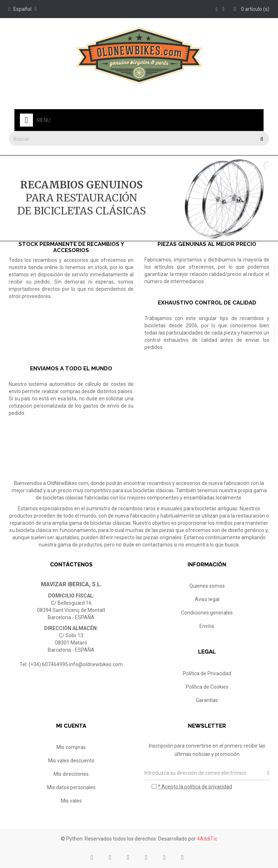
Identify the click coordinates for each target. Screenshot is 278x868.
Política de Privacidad (207, 673)
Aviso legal (207, 599)
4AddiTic (207, 839)
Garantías (207, 700)
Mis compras (71, 747)
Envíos (207, 626)
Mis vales (71, 801)
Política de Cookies (207, 687)
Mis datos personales (71, 787)
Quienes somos (207, 586)
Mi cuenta (71, 726)
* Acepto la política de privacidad (195, 787)
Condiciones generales (207, 613)
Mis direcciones (71, 774)
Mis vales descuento (71, 761)
